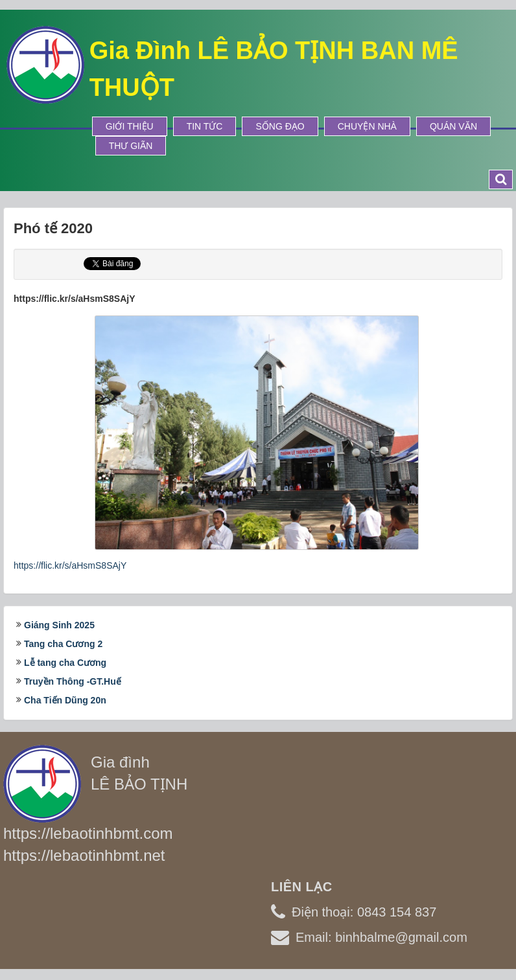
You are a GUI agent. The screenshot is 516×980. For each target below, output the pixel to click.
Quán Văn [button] (453, 126)
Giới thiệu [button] (130, 126)
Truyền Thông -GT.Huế (73, 681)
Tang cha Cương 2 (63, 644)
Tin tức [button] (205, 126)
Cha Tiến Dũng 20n (65, 700)
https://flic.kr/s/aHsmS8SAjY (70, 565)
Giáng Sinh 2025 (59, 625)
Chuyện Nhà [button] (367, 126)
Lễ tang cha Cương (65, 663)
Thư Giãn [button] (131, 146)
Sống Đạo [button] (280, 126)
